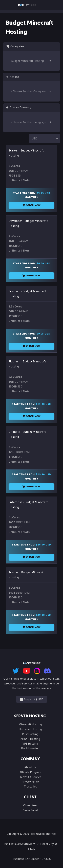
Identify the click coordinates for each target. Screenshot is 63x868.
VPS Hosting (30, 744)
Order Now (32, 205)
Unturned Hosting (30, 729)
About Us (30, 767)
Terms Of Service (30, 777)
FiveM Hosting (30, 748)
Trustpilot (30, 786)
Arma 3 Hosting (30, 739)
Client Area (30, 805)
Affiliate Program (30, 772)
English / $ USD (32, 699)
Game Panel (30, 810)
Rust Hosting (30, 734)
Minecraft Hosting (30, 724)
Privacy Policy (30, 782)
